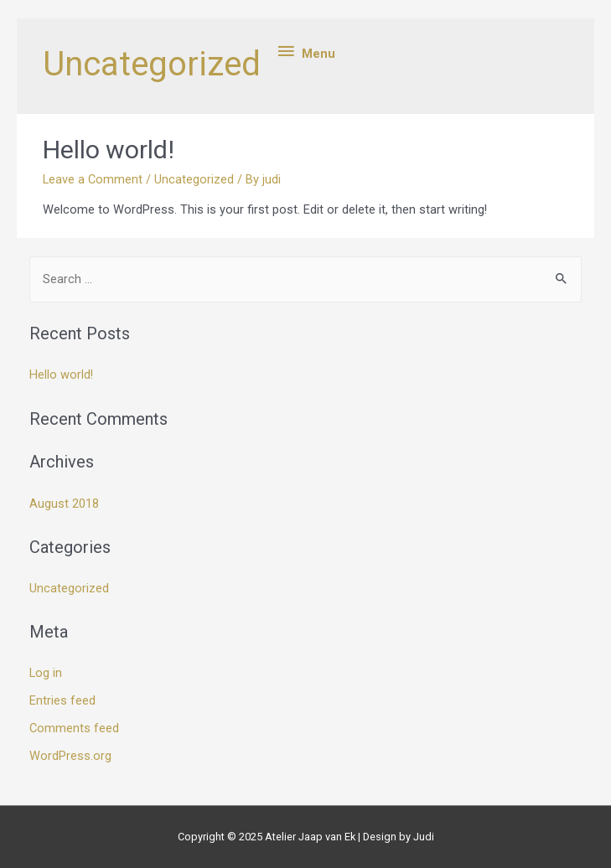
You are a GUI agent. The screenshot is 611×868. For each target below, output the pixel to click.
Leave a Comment (93, 179)
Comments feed (74, 728)
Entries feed (62, 700)
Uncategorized (194, 179)
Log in (46, 673)
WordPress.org (70, 756)
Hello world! (109, 150)
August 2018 (64, 504)
